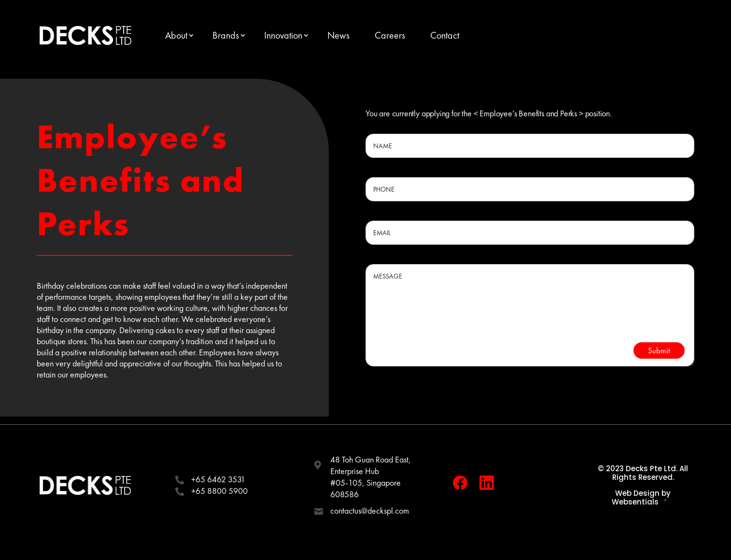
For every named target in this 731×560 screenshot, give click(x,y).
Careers (390, 35)
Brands (226, 35)
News (338, 35)
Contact (445, 35)
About (176, 35)
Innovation (283, 35)
